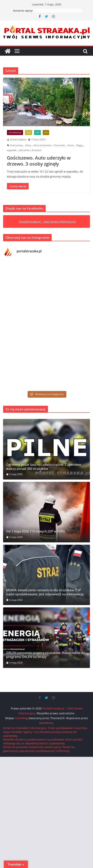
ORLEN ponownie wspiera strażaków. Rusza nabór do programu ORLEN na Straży (46, 655)
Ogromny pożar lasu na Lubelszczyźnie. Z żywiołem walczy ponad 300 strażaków (44, 467)
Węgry (80, 145)
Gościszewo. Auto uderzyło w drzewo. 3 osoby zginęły (39, 161)
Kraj (29, 133)
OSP (37, 133)
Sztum (71, 145)
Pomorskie (59, 145)
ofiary (28, 145)
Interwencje (15, 133)
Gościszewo (16, 145)
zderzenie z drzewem (30, 150)
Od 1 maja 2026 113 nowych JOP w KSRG (36, 531)
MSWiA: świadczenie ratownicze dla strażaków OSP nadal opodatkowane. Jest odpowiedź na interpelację (45, 592)
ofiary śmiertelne (42, 145)
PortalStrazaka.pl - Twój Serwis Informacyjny (48, 222)
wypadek (12, 150)
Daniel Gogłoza (18, 139)
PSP (46, 133)
